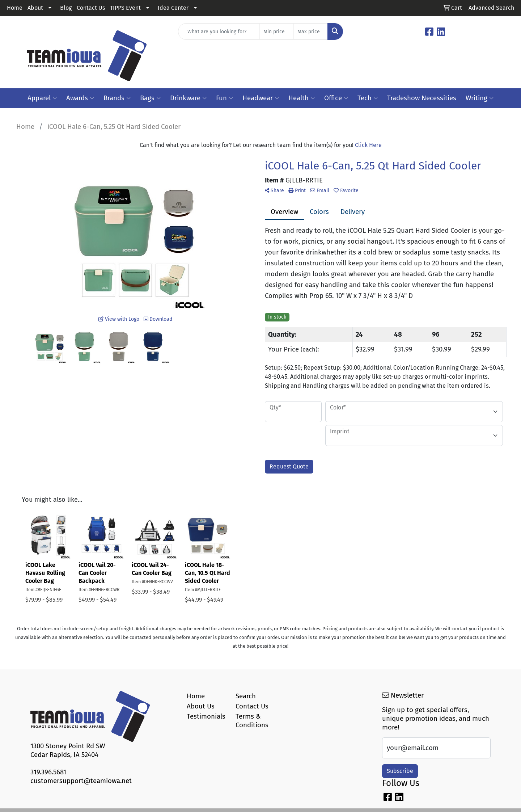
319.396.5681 (48, 772)
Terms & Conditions (252, 721)
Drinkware (188, 98)
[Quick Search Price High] (311, 31)
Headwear (261, 98)
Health (302, 98)
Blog (66, 8)
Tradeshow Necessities (422, 98)
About (35, 8)
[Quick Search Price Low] (277, 31)
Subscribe (400, 771)
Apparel (42, 98)
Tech (368, 98)
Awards (80, 98)
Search (246, 696)
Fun (225, 98)
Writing (480, 98)
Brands (117, 98)
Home (15, 8)
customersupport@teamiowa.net (81, 781)
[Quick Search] (219, 31)
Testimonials (206, 716)
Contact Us (91, 8)
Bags (150, 98)
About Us (201, 706)
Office (336, 98)
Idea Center (173, 8)
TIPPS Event (125, 8)
